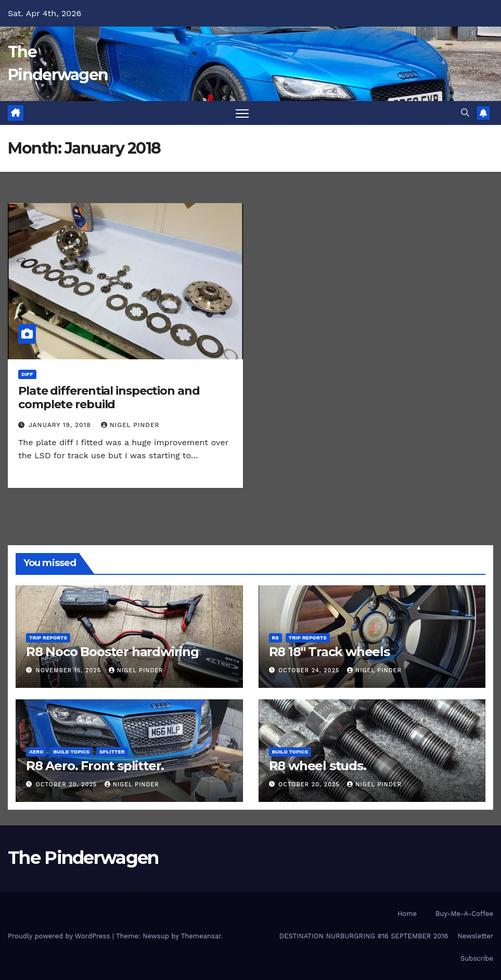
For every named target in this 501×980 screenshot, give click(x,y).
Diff (27, 374)
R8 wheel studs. (318, 766)
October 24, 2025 (310, 670)
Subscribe (477, 958)
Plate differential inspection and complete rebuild (109, 398)
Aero (36, 752)
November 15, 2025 (70, 670)
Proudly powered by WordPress (60, 936)
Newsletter (475, 936)
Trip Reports (48, 638)
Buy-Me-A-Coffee (464, 914)
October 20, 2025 (68, 784)
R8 (275, 638)
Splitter (112, 752)
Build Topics (71, 752)
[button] (465, 113)
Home (407, 914)
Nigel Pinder (130, 425)
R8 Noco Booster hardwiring (112, 652)
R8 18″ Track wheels (329, 652)
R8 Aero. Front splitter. (95, 766)
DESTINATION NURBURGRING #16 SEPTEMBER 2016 (364, 936)
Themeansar (201, 936)
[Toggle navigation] (242, 113)
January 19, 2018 (61, 425)
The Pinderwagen (83, 858)
